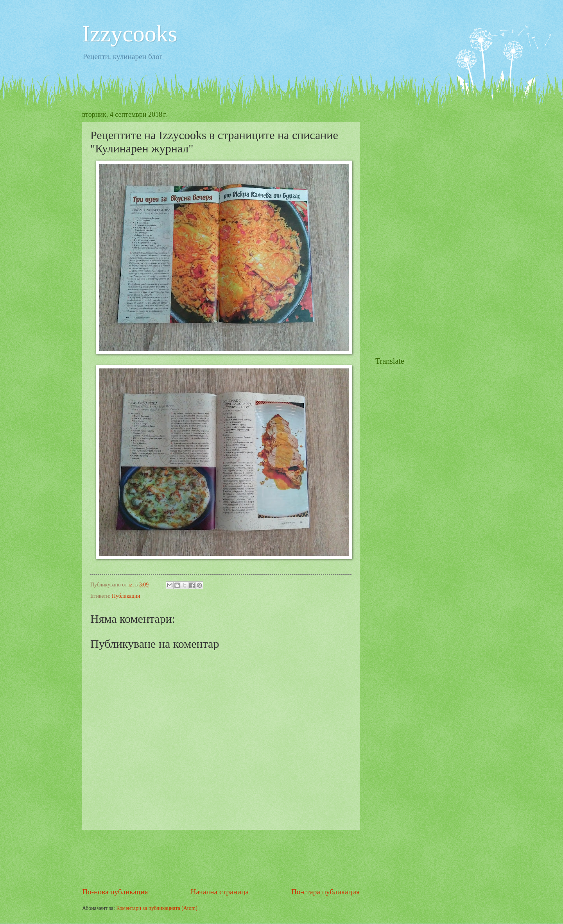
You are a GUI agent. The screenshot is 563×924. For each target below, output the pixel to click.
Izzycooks (130, 34)
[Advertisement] (224, 858)
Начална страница (220, 892)
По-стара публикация (325, 892)
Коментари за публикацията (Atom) (157, 908)
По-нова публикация (115, 892)
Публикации (126, 596)
